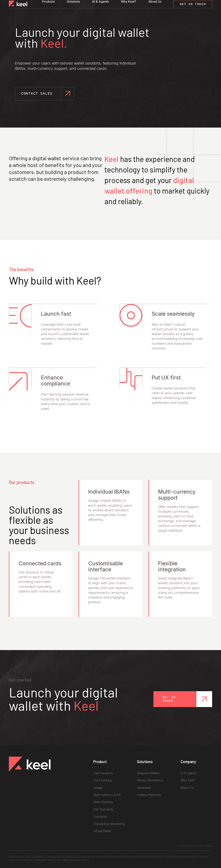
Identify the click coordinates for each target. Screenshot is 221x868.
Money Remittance (150, 780)
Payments (100, 816)
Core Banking (103, 780)
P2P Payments (103, 809)
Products (48, 2)
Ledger (98, 788)
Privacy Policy (185, 846)
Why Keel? (129, 2)
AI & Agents (100, 2)
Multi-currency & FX (107, 795)
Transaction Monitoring (109, 824)
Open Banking (103, 802)
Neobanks (144, 788)
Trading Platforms (149, 795)
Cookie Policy (204, 846)
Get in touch (169, 699)
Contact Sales (38, 93)
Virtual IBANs (102, 831)
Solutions (73, 2)
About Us (155, 2)
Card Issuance (103, 773)
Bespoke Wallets (148, 773)
